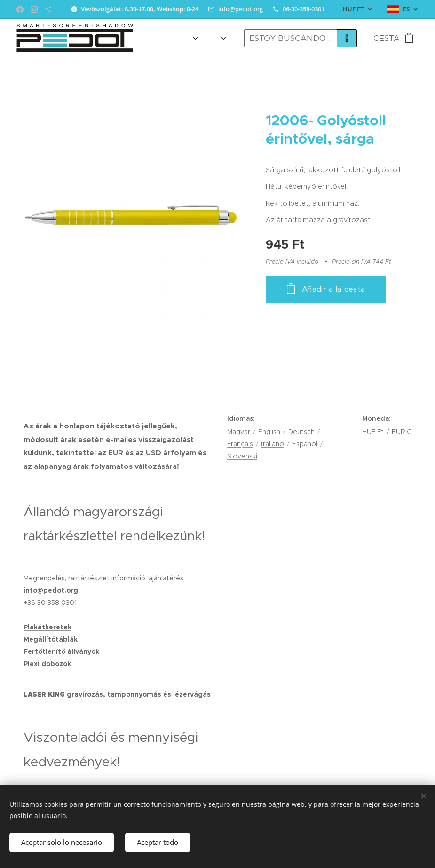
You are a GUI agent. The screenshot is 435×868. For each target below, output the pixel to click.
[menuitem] (171, 38)
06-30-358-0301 (304, 9)
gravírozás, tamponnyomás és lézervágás (139, 694)
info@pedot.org (241, 9)
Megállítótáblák (51, 639)
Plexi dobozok (47, 664)
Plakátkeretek (47, 627)
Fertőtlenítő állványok (61, 651)
